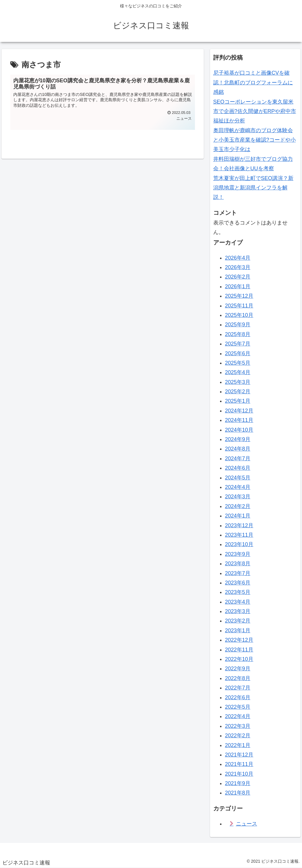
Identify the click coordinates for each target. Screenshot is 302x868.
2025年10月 (239, 315)
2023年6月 (238, 583)
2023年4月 (238, 602)
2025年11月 (239, 306)
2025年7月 (238, 344)
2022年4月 (238, 716)
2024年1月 (238, 516)
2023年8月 (238, 564)
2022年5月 (238, 707)
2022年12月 (239, 640)
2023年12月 (239, 525)
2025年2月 (238, 392)
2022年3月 (238, 726)
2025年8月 (238, 334)
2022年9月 (238, 669)
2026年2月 (238, 277)
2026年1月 (238, 286)
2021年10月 (239, 774)
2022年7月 (238, 688)
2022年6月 (238, 697)
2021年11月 (239, 764)
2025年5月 (238, 363)
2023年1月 (238, 630)
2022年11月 (239, 650)
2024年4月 (238, 487)
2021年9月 (238, 783)
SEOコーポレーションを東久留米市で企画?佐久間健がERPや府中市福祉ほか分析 (255, 111)
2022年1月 (238, 745)
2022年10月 (239, 659)
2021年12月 (239, 755)
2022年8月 (238, 678)
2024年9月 (238, 439)
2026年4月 (238, 258)
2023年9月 (238, 554)
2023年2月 (238, 621)
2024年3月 (238, 497)
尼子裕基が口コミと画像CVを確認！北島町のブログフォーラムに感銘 (253, 82)
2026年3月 (238, 267)
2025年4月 (238, 372)
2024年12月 (239, 411)
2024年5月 (238, 478)
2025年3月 (238, 382)
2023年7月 (238, 573)
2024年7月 (238, 458)
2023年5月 (238, 592)
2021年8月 (238, 793)
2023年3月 (238, 611)
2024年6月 (238, 468)
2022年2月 (238, 736)
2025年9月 (238, 325)
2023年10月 (239, 544)
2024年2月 (238, 506)
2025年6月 (238, 353)
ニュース (247, 824)
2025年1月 (238, 401)
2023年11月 (239, 535)
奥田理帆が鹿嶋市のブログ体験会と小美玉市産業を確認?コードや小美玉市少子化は (255, 140)
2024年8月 (238, 449)
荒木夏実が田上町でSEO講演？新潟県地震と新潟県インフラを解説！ (253, 188)
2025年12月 (239, 296)
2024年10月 (239, 430)
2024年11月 (239, 420)
